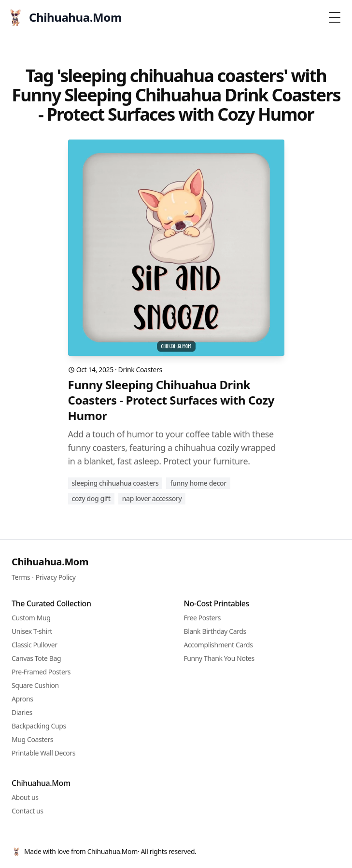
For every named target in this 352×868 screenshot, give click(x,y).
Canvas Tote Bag (36, 658)
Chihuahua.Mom (50, 562)
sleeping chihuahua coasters (115, 483)
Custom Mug (31, 618)
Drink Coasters (140, 370)
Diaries (22, 712)
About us (25, 797)
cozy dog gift (91, 498)
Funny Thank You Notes (219, 658)
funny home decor (198, 483)
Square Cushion (35, 685)
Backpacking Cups (39, 726)
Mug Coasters (32, 739)
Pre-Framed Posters (41, 672)
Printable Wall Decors (43, 753)
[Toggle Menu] (335, 17)
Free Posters (202, 618)
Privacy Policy (56, 577)
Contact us (28, 811)
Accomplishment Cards (218, 645)
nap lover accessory (152, 498)
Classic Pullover (35, 645)
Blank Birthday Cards (215, 631)
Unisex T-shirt (32, 631)
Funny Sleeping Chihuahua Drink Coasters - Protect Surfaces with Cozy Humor (171, 400)
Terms (21, 577)
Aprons (22, 699)
